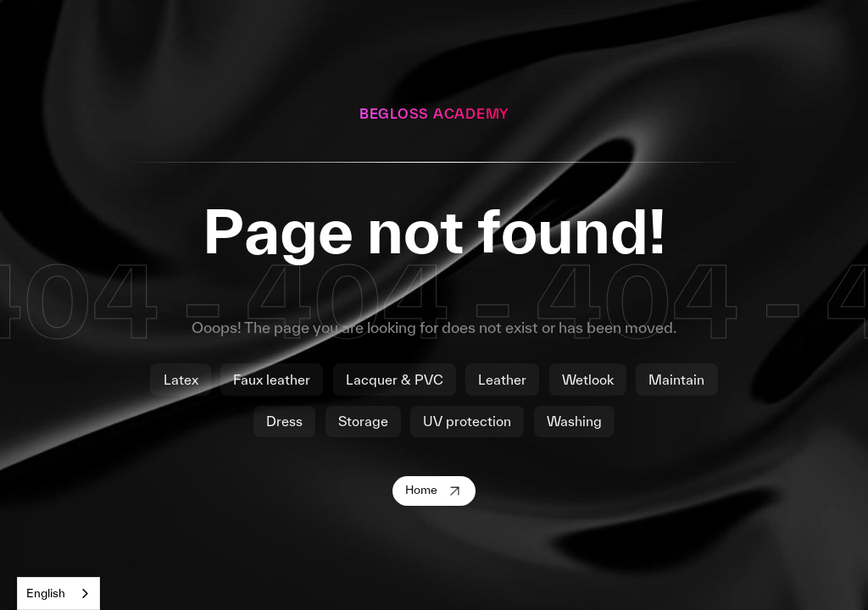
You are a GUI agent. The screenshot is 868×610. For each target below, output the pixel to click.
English (46, 593)
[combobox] (58, 593)
